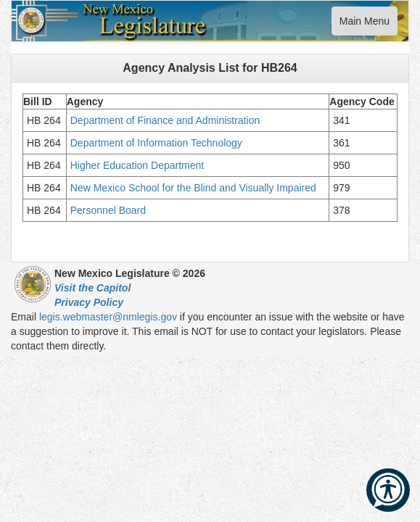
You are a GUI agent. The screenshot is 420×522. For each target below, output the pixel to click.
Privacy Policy (89, 302)
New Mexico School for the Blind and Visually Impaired (193, 188)
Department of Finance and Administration (166, 120)
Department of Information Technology (156, 143)
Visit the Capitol (92, 288)
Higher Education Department (137, 165)
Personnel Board (108, 210)
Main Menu (364, 24)
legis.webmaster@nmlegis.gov (108, 317)
